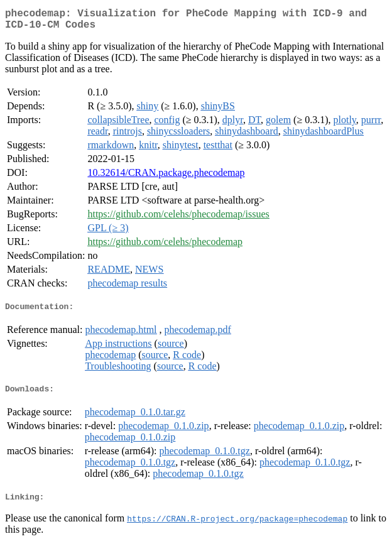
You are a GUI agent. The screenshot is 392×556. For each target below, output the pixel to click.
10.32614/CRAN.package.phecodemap (166, 177)
